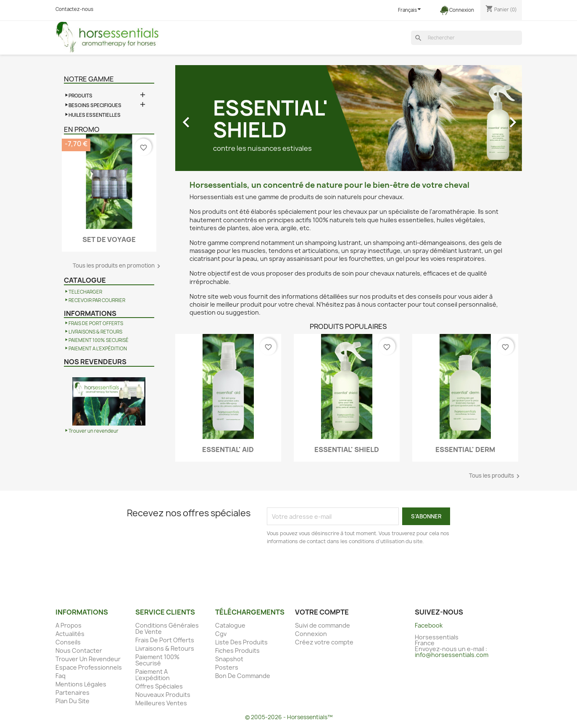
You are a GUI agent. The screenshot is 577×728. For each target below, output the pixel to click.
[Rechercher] (466, 38)
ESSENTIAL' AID (228, 449)
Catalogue (230, 625)
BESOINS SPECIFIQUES (95, 105)
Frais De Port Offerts (165, 640)
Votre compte (322, 612)
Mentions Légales (81, 684)
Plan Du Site (72, 701)
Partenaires (72, 693)
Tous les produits (495, 476)
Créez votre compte (324, 642)
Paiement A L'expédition (153, 675)
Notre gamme (89, 79)
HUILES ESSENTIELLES (95, 115)
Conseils (68, 642)
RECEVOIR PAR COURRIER (97, 300)
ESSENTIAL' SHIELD (347, 449)
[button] (201, 118)
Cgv (221, 634)
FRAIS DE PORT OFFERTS (96, 323)
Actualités (70, 634)
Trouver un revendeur (94, 431)
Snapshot (229, 659)
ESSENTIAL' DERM (465, 449)
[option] (349, 118)
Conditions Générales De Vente (167, 628)
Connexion (311, 634)
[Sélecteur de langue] (411, 10)
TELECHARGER (85, 292)
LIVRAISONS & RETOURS (95, 332)
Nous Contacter (79, 650)
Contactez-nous (74, 9)
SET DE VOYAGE (109, 239)
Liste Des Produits (241, 642)
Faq (61, 676)
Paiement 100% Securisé (157, 660)
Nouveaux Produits (163, 695)
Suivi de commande (323, 625)
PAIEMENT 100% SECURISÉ (99, 340)
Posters (227, 667)
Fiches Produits (237, 650)
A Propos (69, 625)
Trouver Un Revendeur (88, 659)
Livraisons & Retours (165, 648)
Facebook (429, 625)
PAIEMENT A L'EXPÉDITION (98, 349)
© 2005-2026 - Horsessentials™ (289, 717)
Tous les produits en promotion (118, 266)
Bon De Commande (243, 676)
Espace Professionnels (89, 667)
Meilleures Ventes (161, 703)
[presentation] (337, 569)
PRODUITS (80, 96)
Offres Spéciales (159, 686)
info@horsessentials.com (452, 655)
